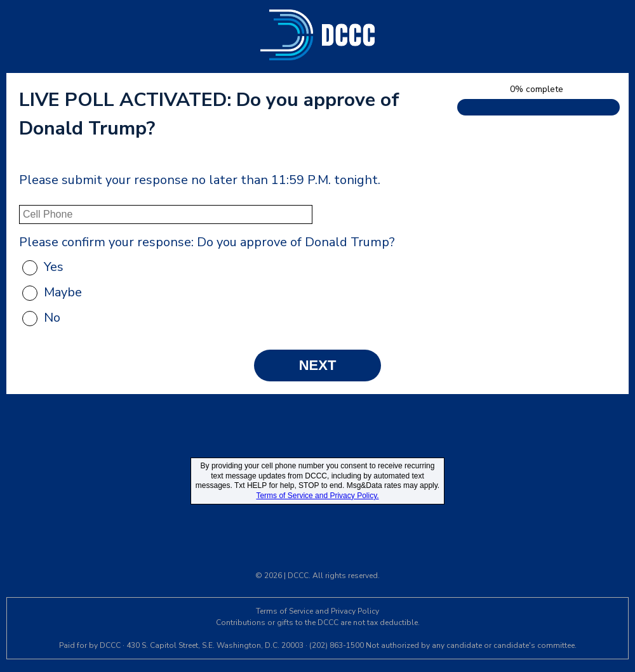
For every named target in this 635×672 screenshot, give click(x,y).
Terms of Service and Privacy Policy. (317, 496)
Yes (54, 267)
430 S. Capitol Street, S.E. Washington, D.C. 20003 (215, 645)
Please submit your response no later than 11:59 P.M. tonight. (200, 180)
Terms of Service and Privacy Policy (317, 611)
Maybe (63, 292)
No (52, 318)
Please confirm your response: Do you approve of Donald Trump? (207, 242)
